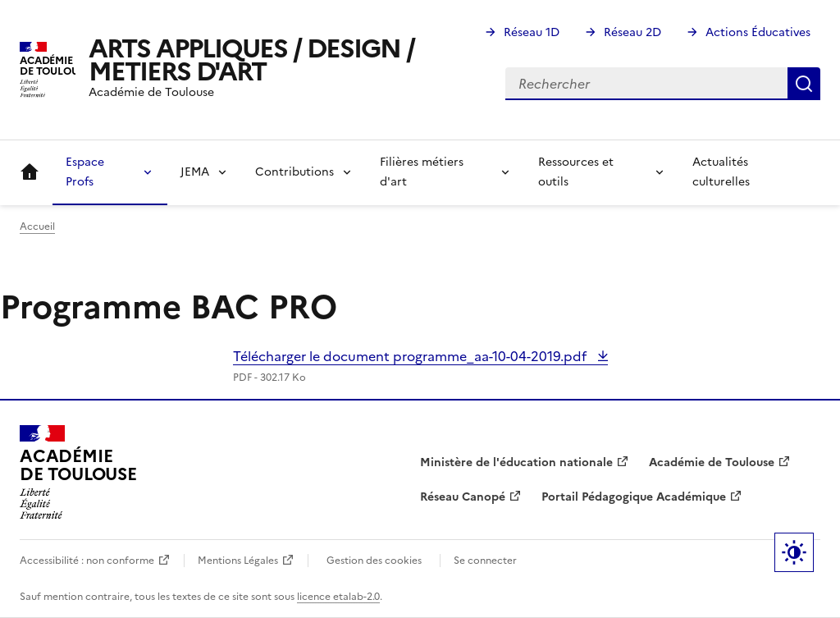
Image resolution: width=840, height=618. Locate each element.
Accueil (30, 172)
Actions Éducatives (758, 32)
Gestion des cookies (374, 561)
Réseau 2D (632, 32)
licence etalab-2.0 (338, 597)
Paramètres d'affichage (794, 552)
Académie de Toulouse (712, 462)
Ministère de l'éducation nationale (516, 462)
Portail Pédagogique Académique (634, 497)
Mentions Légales (238, 561)
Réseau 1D (532, 32)
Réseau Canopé (463, 497)
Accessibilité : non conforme (87, 561)
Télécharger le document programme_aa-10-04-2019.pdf (411, 356)
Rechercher (804, 84)
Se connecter (485, 561)
